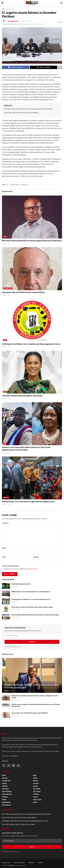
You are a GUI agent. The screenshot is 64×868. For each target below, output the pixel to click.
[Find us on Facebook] (4, 766)
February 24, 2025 (9, 691)
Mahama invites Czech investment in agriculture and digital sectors (29, 502)
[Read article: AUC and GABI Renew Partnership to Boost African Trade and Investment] (6, 618)
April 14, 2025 (6, 453)
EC (8, 185)
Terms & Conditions (19, 861)
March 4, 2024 (16, 709)
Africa (4, 775)
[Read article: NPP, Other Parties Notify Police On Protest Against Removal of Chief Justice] (32, 217)
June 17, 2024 (15, 596)
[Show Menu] (2, 3)
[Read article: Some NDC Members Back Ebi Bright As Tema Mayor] (32, 372)
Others (35, 778)
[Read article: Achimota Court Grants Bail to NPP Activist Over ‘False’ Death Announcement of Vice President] (32, 424)
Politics (19, 24)
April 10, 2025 (6, 505)
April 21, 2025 (6, 296)
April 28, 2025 (6, 244)
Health (4, 800)
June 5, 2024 (15, 588)
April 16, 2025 (6, 347)
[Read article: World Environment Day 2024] (6, 587)
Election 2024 (15, 185)
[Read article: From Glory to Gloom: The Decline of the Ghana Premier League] (6, 610)
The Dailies (37, 789)
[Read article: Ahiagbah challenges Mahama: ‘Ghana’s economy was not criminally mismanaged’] (32, 679)
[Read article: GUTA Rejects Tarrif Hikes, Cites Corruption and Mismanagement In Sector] (32, 321)
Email (4, 558)
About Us (40, 861)
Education (5, 789)
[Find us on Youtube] (13, 766)
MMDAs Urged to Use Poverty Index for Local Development (31, 593)
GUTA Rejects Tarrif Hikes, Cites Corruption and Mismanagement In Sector (31, 344)
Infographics (6, 802)
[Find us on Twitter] (9, 766)
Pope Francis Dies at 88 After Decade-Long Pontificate (21, 113)
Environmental (7, 794)
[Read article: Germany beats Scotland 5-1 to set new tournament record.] (6, 603)
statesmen (25, 185)
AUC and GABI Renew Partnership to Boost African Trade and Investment (35, 616)
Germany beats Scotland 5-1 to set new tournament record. (31, 601)
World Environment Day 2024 (21, 585)
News (14, 24)
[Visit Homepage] (32, 3)
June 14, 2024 (15, 603)
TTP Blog (36, 794)
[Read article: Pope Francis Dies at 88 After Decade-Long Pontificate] (32, 269)
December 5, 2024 (26, 21)
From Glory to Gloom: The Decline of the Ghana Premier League (32, 609)
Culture (4, 783)
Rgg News (12, 864)
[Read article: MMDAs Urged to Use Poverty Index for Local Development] (6, 595)
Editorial (5, 786)
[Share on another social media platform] (60, 68)
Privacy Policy (33, 570)
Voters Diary (37, 800)
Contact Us (31, 861)
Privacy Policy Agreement (11, 567)
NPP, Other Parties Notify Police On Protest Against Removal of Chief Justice (28, 109)
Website (36, 558)
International (10, 9)
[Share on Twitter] (43, 68)
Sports (35, 786)
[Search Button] (62, 3)
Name (4, 549)
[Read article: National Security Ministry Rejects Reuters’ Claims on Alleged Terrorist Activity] (6, 698)
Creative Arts (6, 781)
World (35, 802)
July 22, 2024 (15, 619)
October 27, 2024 (16, 700)
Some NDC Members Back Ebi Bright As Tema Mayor (22, 396)
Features (5, 797)
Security (36, 783)
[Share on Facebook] (16, 68)
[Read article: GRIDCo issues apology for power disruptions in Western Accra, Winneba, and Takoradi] (6, 706)
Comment (6, 524)
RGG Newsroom (13, 21)
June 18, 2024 (15, 611)
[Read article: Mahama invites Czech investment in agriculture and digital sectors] (32, 478)
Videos (35, 797)
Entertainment (7, 792)
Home (4, 9)
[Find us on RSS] (18, 766)
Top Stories (26, 24)
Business (6, 498)
